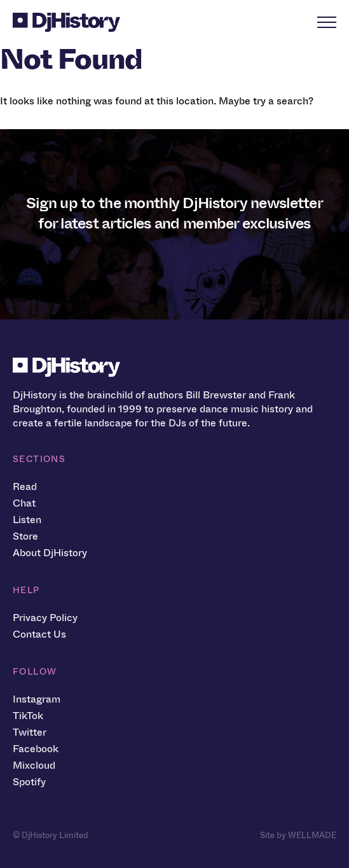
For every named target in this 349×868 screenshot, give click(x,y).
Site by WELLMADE (298, 835)
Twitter (30, 732)
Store (25, 536)
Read (25, 486)
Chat (24, 503)
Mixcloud (34, 765)
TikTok (28, 716)
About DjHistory (50, 553)
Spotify (29, 782)
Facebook (36, 749)
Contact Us (39, 634)
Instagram (37, 699)
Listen (27, 520)
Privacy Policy (45, 618)
